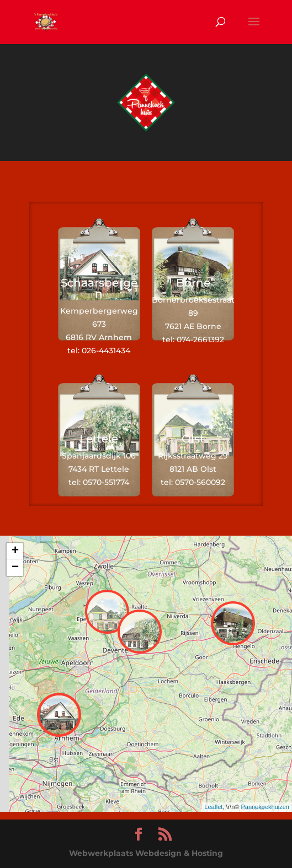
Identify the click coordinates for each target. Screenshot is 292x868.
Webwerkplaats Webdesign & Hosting (146, 853)
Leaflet (213, 807)
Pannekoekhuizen (265, 807)
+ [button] (15, 551)
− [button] (15, 568)
